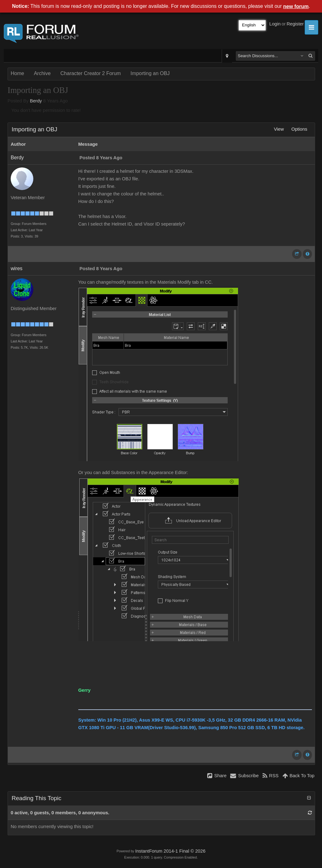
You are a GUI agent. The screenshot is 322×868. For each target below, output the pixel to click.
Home (17, 73)
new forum (296, 6)
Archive (42, 73)
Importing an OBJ (150, 73)
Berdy (36, 101)
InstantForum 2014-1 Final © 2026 (170, 851)
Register (295, 24)
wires (17, 268)
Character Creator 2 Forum (91, 73)
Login (275, 24)
